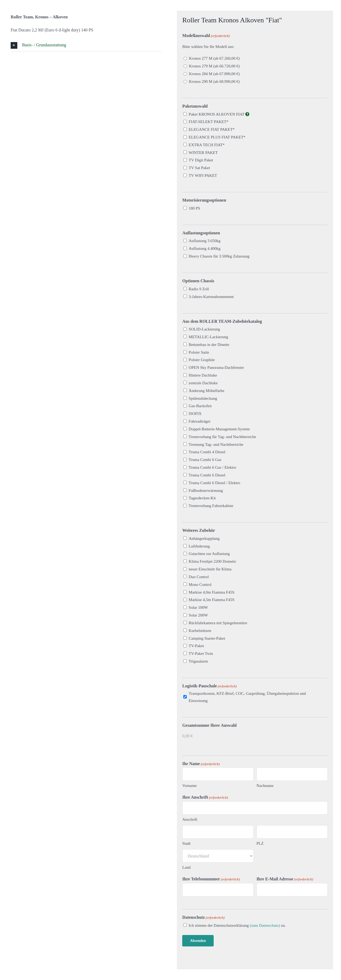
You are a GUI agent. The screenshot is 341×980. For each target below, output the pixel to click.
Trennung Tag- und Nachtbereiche (216, 444)
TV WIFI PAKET (203, 175)
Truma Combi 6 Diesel (207, 475)
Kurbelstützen (200, 631)
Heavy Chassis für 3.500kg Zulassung (219, 256)
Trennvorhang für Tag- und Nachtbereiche (222, 437)
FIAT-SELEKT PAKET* (208, 122)
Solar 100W (198, 607)
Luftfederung (199, 546)
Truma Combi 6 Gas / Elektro (212, 467)
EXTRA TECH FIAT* (207, 145)
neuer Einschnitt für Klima (210, 569)
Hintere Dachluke (203, 375)
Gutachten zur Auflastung (209, 554)
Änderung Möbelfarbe (206, 391)
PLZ (260, 843)
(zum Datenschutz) (265, 925)
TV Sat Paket (199, 168)
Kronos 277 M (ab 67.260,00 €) (214, 58)
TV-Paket (196, 646)
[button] (86, 45)
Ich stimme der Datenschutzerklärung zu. (237, 925)
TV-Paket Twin (201, 654)
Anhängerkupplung (204, 538)
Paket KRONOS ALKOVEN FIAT (219, 114)
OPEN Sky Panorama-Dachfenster (216, 367)
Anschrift (190, 819)
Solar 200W (198, 615)
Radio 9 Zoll (199, 289)
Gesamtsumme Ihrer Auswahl (209, 725)
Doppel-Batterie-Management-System (219, 429)
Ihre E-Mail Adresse (285, 879)
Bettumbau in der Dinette (209, 345)
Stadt (186, 843)
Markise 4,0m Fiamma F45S (212, 592)
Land (186, 867)
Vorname (189, 786)
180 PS (194, 208)
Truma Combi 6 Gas (205, 460)
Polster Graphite (202, 360)
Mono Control (200, 585)
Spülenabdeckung (203, 398)
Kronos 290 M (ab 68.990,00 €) (214, 81)
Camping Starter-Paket (207, 638)
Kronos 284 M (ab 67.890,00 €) (214, 74)
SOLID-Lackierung (204, 329)
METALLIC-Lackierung (208, 337)
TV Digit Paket (201, 160)
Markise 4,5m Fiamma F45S (212, 600)
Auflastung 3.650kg (204, 241)
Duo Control (199, 577)
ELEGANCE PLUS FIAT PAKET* (217, 137)
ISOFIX (195, 414)
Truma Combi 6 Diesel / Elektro (214, 483)
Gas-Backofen (200, 406)
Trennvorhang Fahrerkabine (211, 506)
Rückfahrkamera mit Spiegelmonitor (218, 623)
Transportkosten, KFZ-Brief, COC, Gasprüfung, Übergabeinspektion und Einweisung (247, 697)
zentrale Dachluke (203, 383)
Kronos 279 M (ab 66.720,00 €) (214, 66)
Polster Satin (199, 352)
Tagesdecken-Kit (202, 498)
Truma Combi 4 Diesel (207, 452)
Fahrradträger (200, 421)
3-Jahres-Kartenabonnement (211, 297)
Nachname (265, 786)
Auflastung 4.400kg (204, 248)
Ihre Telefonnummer (211, 879)
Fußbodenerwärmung (206, 491)
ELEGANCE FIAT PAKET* (212, 129)
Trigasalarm (198, 661)
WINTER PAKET (203, 153)
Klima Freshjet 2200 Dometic (212, 561)
